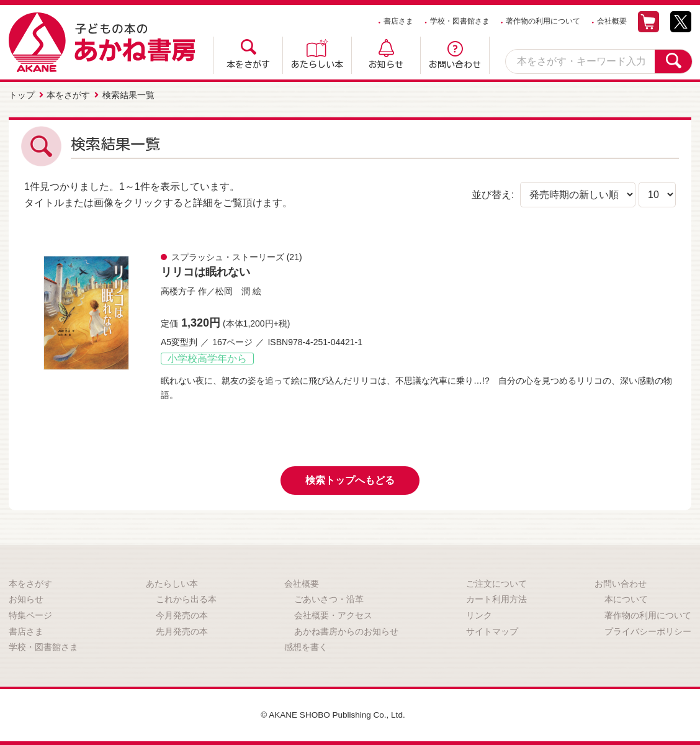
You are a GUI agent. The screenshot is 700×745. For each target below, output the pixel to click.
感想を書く (306, 646)
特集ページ (30, 615)
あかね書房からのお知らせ (346, 630)
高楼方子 (178, 291)
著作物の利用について (543, 21)
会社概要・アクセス (333, 615)
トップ (22, 95)
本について (626, 598)
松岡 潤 (233, 291)
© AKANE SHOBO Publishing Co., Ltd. (333, 714)
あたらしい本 (317, 65)
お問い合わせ (455, 65)
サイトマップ (492, 630)
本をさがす (248, 65)
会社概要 (612, 21)
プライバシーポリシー (648, 630)
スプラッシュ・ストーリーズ (228, 256)
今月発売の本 (182, 615)
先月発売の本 (182, 630)
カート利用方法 (496, 598)
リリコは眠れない (205, 271)
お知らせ (386, 65)
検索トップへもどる (350, 480)
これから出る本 (186, 598)
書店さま (398, 21)
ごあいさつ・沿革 (329, 598)
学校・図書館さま (460, 21)
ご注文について (496, 583)
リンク (479, 615)
